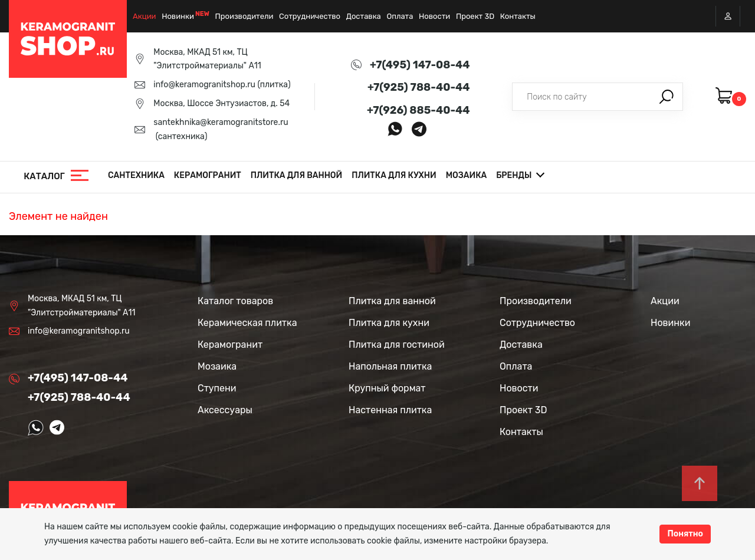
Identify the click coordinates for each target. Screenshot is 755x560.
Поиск (667, 97)
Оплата (400, 16)
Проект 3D (475, 16)
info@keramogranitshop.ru (204, 85)
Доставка (364, 16)
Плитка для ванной (296, 175)
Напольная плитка (390, 366)
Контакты (518, 16)
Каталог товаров (235, 301)
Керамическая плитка (247, 323)
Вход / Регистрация (728, 16)
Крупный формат (387, 388)
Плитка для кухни (394, 175)
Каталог (44, 176)
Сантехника (136, 175)
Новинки (178, 16)
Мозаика (467, 175)
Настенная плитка (390, 410)
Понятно (685, 534)
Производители (244, 16)
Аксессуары (225, 410)
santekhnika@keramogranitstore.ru (221, 122)
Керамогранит (208, 175)
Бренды (514, 175)
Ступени (217, 388)
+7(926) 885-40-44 (418, 110)
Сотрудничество (310, 16)
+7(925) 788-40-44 (419, 87)
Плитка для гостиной (397, 345)
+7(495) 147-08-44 (420, 65)
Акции (145, 16)
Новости (434, 16)
